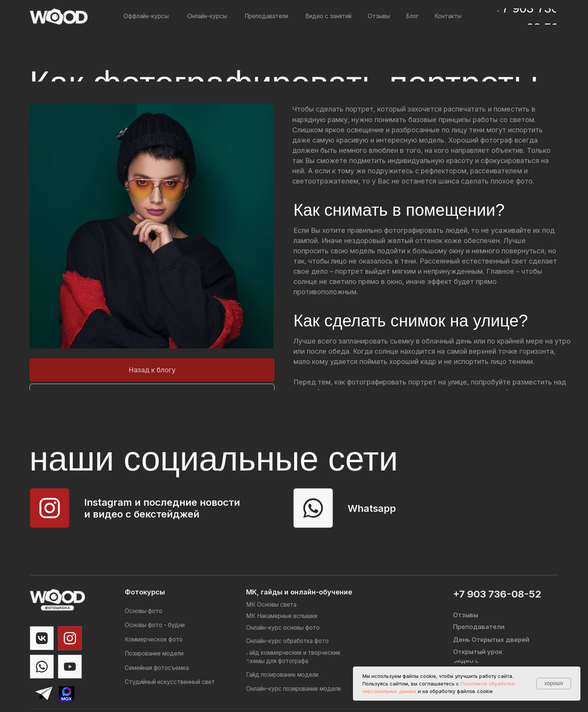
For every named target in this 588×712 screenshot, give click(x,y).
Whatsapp (372, 508)
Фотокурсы (145, 592)
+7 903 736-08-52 (497, 594)
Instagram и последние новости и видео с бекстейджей (162, 508)
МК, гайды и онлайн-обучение (299, 592)
